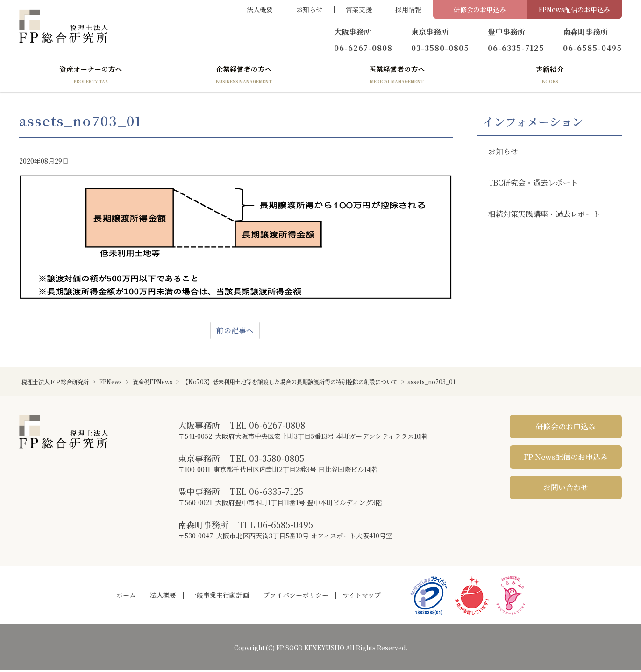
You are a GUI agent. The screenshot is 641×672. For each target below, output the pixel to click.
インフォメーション (533, 123)
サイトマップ (362, 597)
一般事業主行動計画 (220, 597)
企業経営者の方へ (244, 76)
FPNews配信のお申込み (574, 9)
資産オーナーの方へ (91, 76)
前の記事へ (235, 332)
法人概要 (260, 9)
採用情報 (408, 9)
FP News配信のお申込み (566, 459)
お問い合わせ (566, 489)
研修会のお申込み (480, 9)
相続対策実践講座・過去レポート (544, 217)
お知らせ (309, 9)
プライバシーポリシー (296, 597)
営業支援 (359, 9)
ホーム (126, 597)
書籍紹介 (550, 76)
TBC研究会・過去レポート (533, 185)
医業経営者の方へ (397, 76)
